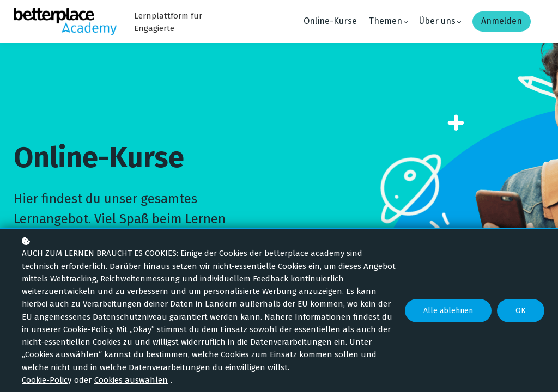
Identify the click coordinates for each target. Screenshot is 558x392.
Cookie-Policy (47, 380)
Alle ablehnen (448, 311)
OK (521, 311)
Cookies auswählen (131, 380)
